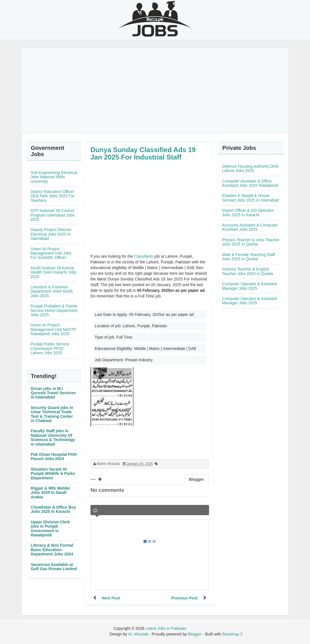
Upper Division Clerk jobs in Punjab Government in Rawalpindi (50, 528)
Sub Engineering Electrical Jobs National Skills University (54, 177)
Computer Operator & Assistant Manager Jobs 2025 (250, 286)
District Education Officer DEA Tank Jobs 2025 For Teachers (53, 196)
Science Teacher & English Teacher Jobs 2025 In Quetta (248, 271)
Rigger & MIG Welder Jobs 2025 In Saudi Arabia (51, 493)
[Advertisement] (155, 90)
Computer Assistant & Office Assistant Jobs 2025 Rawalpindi (250, 183)
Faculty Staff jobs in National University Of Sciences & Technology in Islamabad (53, 437)
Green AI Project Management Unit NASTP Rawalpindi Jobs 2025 (53, 329)
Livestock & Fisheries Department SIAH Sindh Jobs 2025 (52, 291)
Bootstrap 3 (232, 634)
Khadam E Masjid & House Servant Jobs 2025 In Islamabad (251, 198)
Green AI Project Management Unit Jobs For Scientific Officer (51, 253)
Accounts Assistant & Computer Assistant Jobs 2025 (250, 227)
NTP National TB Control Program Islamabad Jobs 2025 (53, 215)
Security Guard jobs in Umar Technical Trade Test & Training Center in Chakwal (52, 414)
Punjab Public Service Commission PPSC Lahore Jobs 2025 (50, 348)
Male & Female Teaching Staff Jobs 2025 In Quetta (248, 257)
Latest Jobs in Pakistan (166, 628)
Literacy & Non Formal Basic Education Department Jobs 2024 (52, 550)
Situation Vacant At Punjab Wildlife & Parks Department (53, 474)
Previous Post (184, 598)
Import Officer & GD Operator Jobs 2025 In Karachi (248, 212)
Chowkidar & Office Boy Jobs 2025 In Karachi (53, 509)
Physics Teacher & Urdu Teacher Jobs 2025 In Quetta (251, 242)
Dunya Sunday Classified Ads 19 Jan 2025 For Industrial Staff (143, 153)
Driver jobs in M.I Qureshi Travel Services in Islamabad (53, 393)
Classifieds (144, 256)
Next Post (111, 598)
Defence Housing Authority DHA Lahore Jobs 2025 (250, 168)
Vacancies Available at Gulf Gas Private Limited (54, 567)
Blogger (195, 634)
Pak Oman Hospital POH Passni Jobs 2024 (54, 457)
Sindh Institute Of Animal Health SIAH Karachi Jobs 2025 (54, 272)
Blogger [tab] (196, 479)
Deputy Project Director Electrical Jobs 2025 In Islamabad (51, 234)
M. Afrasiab (138, 634)
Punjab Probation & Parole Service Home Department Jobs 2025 (54, 310)
